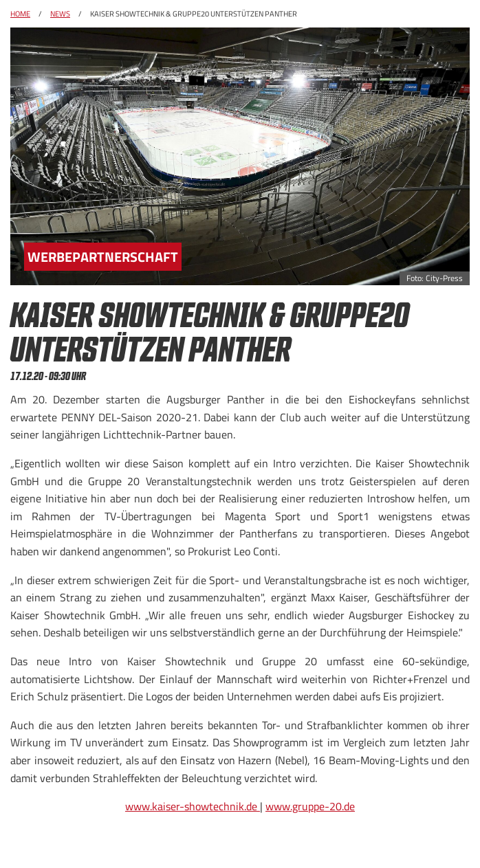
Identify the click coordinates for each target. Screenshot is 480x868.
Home (20, 14)
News (60, 14)
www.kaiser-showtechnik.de (193, 806)
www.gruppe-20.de (310, 806)
